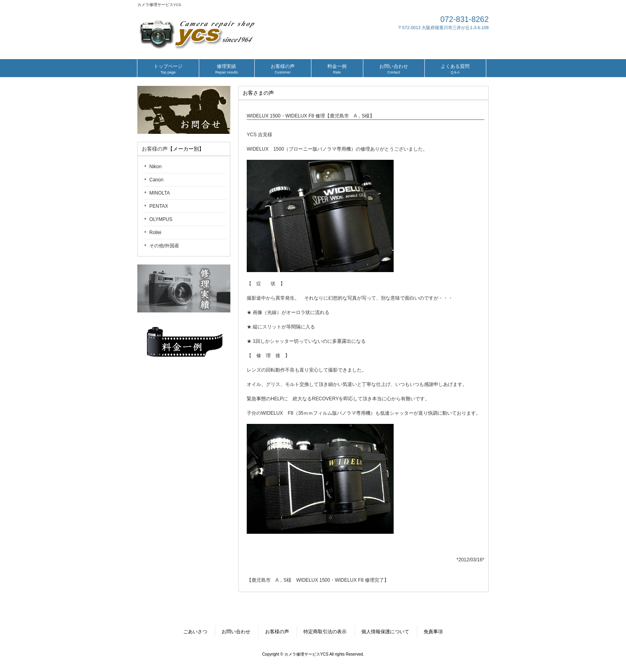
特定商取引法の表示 (325, 632)
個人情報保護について (385, 632)
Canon (156, 180)
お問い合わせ (236, 632)
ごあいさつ (195, 632)
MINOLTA (160, 193)
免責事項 (433, 632)
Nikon (156, 167)
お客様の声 (155, 149)
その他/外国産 (164, 246)
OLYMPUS (161, 219)
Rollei (155, 233)
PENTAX (159, 206)
